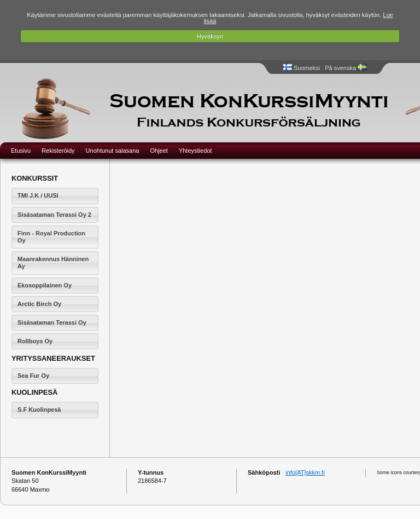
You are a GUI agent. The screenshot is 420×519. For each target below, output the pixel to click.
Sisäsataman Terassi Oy (52, 322)
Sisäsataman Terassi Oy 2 (54, 215)
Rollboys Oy (35, 341)
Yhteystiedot (196, 151)
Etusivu (21, 151)
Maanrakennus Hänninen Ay (53, 263)
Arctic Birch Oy (39, 304)
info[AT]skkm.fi (305, 472)
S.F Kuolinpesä (39, 410)
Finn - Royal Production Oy (51, 237)
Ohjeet (159, 151)
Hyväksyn (210, 36)
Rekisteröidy (58, 151)
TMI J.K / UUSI (38, 195)
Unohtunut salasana (113, 151)
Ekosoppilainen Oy (45, 285)
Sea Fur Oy (33, 376)
